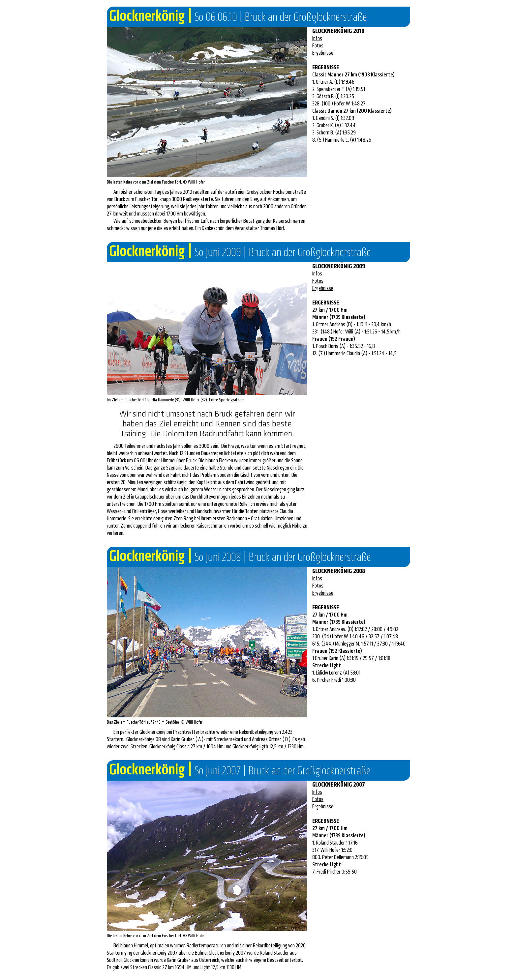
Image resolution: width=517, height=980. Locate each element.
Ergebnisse (323, 53)
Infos (317, 38)
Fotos (318, 46)
